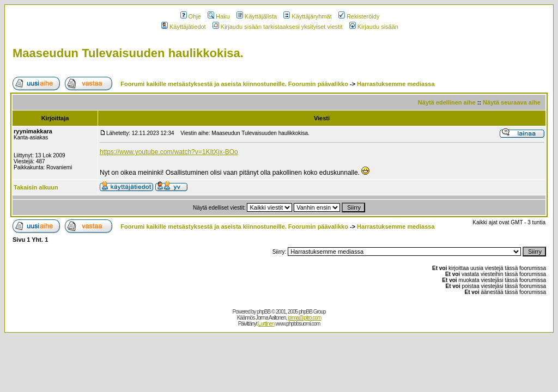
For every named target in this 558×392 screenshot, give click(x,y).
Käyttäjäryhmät (307, 16)
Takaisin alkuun (36, 187)
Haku (219, 16)
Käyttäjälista (257, 16)
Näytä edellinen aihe (447, 102)
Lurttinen (266, 324)
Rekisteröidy (359, 16)
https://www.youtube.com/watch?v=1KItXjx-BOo (169, 152)
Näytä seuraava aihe (512, 102)
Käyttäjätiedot (184, 27)
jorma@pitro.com (304, 318)
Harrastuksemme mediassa (396, 84)
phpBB (263, 312)
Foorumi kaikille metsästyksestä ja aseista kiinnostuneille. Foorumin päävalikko (234, 84)
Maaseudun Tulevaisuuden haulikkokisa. (128, 53)
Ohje (191, 16)
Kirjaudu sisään (374, 27)
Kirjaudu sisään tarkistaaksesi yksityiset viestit (278, 27)
